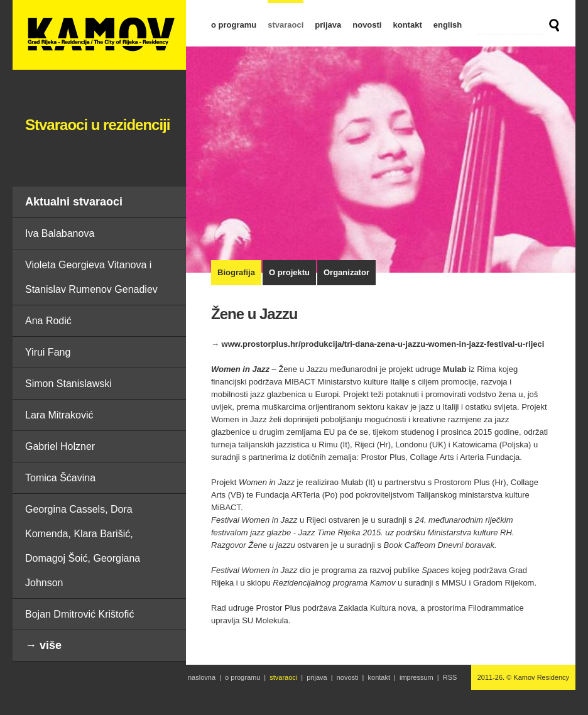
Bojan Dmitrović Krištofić (79, 614)
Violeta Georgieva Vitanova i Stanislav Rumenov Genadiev (91, 277)
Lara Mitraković (59, 415)
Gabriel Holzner (60, 446)
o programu (234, 25)
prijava (328, 25)
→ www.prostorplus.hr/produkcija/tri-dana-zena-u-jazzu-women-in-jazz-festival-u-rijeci (378, 344)
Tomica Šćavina (60, 478)
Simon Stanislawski (68, 384)
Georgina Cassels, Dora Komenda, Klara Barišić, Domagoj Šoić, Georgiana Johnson (83, 546)
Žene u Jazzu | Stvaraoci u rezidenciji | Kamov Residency (99, 35)
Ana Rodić (48, 321)
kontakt (407, 25)
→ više (43, 645)
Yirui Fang (48, 352)
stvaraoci (286, 25)
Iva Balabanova (60, 233)
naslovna (202, 677)
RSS (450, 677)
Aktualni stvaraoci (74, 202)
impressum (416, 677)
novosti (367, 25)
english (448, 25)
